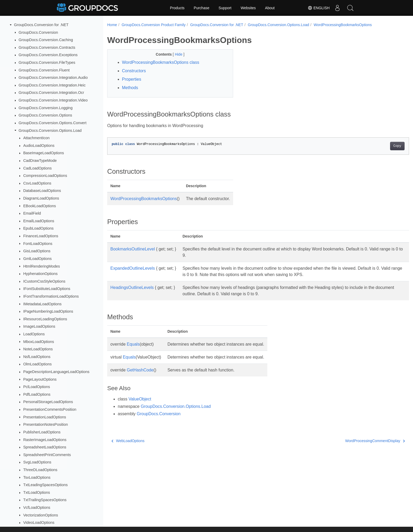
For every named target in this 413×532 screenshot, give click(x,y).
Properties (132, 79)
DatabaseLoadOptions (42, 191)
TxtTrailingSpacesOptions (45, 500)
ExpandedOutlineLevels (133, 268)
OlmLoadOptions (37, 364)
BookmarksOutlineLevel (133, 249)
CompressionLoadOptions (45, 176)
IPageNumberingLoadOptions (48, 311)
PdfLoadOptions (37, 394)
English (318, 8)
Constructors (134, 71)
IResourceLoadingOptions (45, 319)
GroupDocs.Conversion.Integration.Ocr (51, 93)
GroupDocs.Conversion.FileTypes (47, 62)
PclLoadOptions (37, 387)
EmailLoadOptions (39, 221)
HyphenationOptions (40, 274)
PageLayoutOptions (40, 379)
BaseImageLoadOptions (43, 153)
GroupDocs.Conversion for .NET (41, 25)
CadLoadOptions (37, 168)
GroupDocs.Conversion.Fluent (44, 70)
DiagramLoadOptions (41, 198)
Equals (133, 344)
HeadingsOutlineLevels (132, 287)
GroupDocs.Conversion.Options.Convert (53, 123)
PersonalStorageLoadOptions (48, 402)
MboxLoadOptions (39, 342)
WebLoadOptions (128, 441)
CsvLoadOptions (37, 183)
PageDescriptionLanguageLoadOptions (56, 372)
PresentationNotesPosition (46, 424)
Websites (248, 8)
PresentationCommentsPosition (50, 409)
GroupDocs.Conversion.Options (45, 115)
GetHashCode (140, 370)
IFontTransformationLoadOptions (51, 296)
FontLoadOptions (38, 244)
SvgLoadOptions (37, 462)
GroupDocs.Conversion (38, 32)
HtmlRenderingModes (41, 266)
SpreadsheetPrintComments (47, 455)
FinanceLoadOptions (41, 236)
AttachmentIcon (36, 138)
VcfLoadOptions (37, 507)
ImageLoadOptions (39, 326)
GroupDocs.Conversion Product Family (154, 25)
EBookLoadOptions (40, 206)
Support (225, 8)
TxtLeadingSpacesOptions (45, 485)
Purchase (202, 8)
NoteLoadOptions (38, 349)
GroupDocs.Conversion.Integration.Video (53, 100)
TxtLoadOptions (37, 492)
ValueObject (140, 399)
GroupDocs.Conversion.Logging (46, 108)
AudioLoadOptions (39, 146)
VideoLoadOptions (39, 523)
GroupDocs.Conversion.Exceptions (48, 55)
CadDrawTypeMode (40, 161)
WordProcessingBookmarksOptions (343, 25)
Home (112, 25)
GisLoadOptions (37, 251)
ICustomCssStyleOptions (44, 281)
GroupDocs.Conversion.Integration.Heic (52, 85)
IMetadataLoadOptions (42, 304)
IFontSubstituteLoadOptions (47, 289)
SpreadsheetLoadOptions (45, 447)
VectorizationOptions (41, 515)
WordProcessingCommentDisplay (354, 441)
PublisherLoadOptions (42, 432)
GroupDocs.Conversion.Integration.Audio (53, 78)
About (270, 8)
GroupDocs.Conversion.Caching (46, 40)
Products (177, 8)
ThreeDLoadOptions (40, 470)
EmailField (32, 213)
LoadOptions (34, 334)
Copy (377, 146)
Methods (130, 88)
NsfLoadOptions (37, 357)
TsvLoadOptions (37, 477)
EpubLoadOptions (38, 228)
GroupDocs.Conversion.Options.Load (50, 130)
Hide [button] (175, 54)
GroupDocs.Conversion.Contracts (47, 47)
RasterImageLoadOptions (45, 440)
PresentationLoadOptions (45, 417)
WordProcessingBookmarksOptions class (161, 62)
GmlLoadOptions (37, 259)
